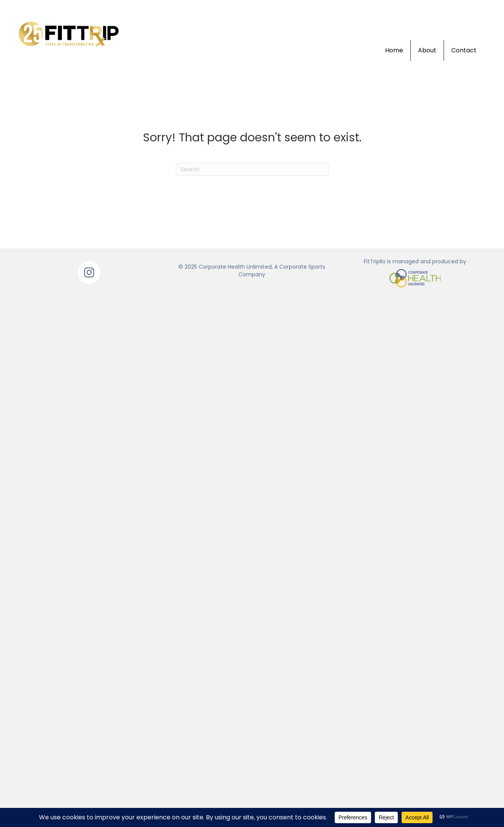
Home (394, 50)
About (427, 50)
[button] (89, 272)
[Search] (252, 169)
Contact (464, 50)
